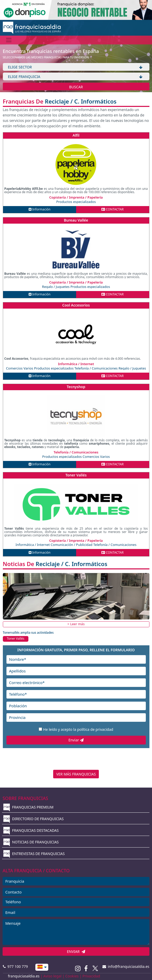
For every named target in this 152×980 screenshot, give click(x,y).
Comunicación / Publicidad (72, 545)
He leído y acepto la (78, 729)
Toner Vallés (76, 475)
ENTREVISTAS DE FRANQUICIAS (34, 854)
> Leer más (76, 624)
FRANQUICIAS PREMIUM (28, 807)
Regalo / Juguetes (56, 287)
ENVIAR (76, 951)
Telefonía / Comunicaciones (97, 368)
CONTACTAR (113, 209)
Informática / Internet (33, 545)
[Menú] (9, 40)
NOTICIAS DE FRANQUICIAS (31, 842)
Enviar (76, 740)
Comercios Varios (20, 368)
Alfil (76, 135)
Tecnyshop (76, 387)
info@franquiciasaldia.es (126, 966)
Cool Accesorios (76, 305)
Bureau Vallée (76, 220)
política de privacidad (95, 729)
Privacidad (91, 976)
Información (40, 209)
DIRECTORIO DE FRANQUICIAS (34, 819)
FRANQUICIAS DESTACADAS (31, 830)
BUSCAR (76, 87)
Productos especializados (76, 202)
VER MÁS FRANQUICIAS (76, 774)
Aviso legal (52, 976)
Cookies (72, 976)
